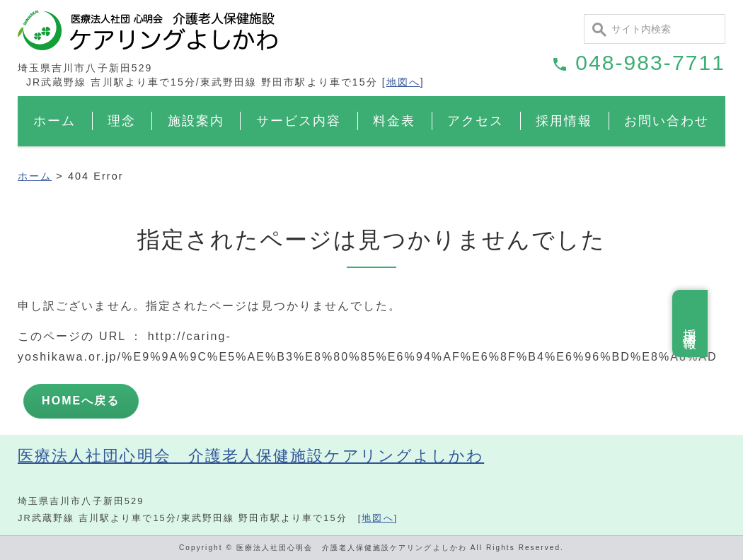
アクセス (476, 121)
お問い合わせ (667, 121)
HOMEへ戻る (81, 401)
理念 (122, 121)
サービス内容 (299, 121)
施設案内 (196, 121)
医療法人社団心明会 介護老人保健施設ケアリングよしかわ (251, 456)
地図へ (403, 82)
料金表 (394, 121)
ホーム (54, 121)
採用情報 (564, 121)
